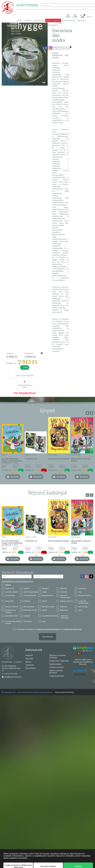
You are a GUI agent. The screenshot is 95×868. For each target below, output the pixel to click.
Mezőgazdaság (29, 607)
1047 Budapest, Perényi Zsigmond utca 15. (11, 668)
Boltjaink (29, 655)
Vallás (44, 621)
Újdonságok (39, 20)
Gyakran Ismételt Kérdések (56, 672)
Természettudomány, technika (13, 622)
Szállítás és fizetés (25, 25)
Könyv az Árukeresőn (80, 674)
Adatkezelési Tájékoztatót (73, 629)
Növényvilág (83, 607)
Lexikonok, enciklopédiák (83, 602)
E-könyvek (82, 588)
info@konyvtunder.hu (12, 677)
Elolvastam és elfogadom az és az (49, 629)
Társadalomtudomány (50, 616)
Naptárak (64, 607)
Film (80, 592)
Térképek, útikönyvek (65, 617)
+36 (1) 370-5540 (9, 674)
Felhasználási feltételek (64, 692)
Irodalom (27, 601)
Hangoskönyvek (48, 595)
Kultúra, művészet (66, 601)
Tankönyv (27, 616)
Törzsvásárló (52, 25)
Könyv (19, 20)
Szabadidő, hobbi (11, 616)
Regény (44, 610)
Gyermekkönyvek (30, 595)
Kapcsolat (40, 25)
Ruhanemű (64, 610)
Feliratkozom (48, 637)
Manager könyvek (12, 607)
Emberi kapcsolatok (31, 592)
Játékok (44, 601)
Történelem (28, 621)
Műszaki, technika (48, 607)
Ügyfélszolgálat (55, 664)
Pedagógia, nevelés (30, 610)
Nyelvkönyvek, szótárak (11, 611)
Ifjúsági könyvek (84, 595)
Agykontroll (9, 588)
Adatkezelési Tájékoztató (59, 661)
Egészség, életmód (12, 592)
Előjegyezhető (69, 20)
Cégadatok (30, 665)
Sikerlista (82, 20)
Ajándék (28, 20)
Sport (80, 610)
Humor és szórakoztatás (65, 597)
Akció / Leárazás (53, 20)
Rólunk (28, 662)
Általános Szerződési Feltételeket (48, 629)
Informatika (9, 601)
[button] (87, 15)
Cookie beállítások (56, 676)
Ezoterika (64, 592)
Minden (8, 585)
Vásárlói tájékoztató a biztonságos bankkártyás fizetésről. (83, 662)
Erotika (44, 592)
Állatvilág (64, 588)
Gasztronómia (10, 595)
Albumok (45, 588)
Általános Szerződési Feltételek (57, 656)
